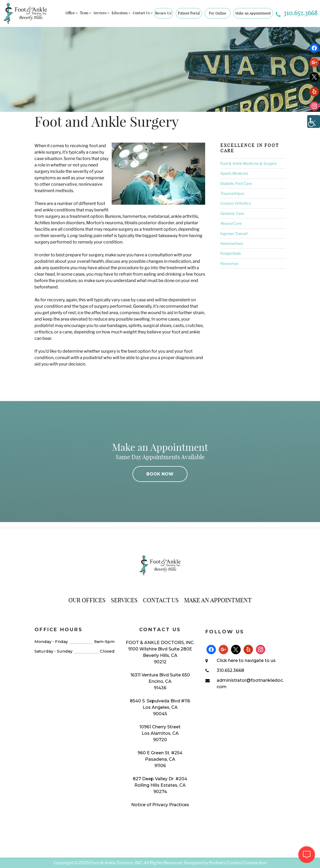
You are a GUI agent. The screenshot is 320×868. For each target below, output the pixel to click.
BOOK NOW (160, 474)
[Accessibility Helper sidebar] (314, 121)
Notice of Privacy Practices (160, 805)
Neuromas (229, 263)
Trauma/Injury (232, 193)
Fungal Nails (231, 253)
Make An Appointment (253, 13)
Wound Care (231, 223)
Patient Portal (189, 13)
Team (86, 13)
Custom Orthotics (236, 203)
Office (72, 13)
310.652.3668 (296, 13)
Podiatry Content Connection (238, 863)
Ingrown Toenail (234, 233)
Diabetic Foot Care (236, 183)
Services (102, 13)
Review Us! (164, 13)
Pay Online (218, 13)
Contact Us (143, 13)
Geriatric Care (232, 213)
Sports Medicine (234, 173)
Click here (227, 660)
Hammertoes (232, 243)
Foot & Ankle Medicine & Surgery (249, 163)
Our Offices (87, 600)
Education (121, 13)
